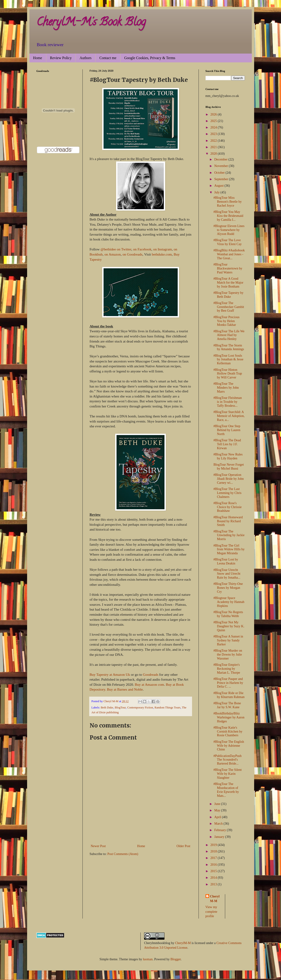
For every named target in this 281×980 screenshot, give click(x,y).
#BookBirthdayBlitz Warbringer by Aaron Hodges (229, 717)
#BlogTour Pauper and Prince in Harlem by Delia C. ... (228, 683)
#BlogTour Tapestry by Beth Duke (228, 295)
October (220, 173)
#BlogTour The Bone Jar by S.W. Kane (227, 705)
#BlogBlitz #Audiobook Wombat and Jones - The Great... (229, 254)
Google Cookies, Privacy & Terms (150, 58)
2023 (214, 134)
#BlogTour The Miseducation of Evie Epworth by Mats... (226, 790)
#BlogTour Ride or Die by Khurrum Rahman (229, 695)
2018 (214, 851)
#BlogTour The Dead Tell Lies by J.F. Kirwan (227, 444)
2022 (214, 141)
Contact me (108, 58)
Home (38, 58)
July (217, 192)
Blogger (176, 959)
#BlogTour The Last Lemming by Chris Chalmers (227, 493)
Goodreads (151, 674)
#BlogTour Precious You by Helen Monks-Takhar (226, 321)
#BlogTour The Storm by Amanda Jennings (229, 347)
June (218, 804)
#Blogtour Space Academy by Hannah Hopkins (229, 602)
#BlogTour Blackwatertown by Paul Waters (228, 268)
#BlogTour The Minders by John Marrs (226, 388)
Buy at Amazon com (149, 684)
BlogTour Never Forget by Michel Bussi (229, 467)
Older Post (183, 846)
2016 (214, 865)
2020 (214, 154)
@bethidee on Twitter (116, 249)
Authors (85, 58)
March (219, 824)
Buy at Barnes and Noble (125, 689)
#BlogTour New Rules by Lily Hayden (228, 456)
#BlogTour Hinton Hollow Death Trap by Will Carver (228, 374)
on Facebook (142, 249)
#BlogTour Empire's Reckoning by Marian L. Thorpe (227, 669)
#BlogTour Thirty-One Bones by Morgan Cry (228, 588)
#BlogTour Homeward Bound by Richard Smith (228, 521)
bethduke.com (162, 254)
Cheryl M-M (215, 899)
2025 (214, 121)
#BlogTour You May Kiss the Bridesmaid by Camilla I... (228, 216)
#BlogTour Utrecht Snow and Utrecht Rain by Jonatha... (227, 574)
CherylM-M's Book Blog (91, 23)
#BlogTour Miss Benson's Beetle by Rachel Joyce (227, 202)
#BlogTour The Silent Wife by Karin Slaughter (227, 774)
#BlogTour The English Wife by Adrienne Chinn (229, 746)
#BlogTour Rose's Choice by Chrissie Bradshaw (227, 507)
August (219, 186)
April (218, 817)
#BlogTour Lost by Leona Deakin (226, 561)
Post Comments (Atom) (123, 854)
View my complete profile (211, 912)
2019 (214, 845)
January (220, 837)
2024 (214, 127)
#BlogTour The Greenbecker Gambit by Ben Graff (229, 307)
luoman (148, 959)
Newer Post (98, 846)
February (221, 830)
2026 (214, 114)
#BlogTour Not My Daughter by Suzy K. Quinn (229, 626)
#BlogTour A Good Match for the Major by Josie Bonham (228, 283)
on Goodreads (133, 254)
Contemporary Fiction (140, 708)
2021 (214, 147)
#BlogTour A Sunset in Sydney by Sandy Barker (228, 640)
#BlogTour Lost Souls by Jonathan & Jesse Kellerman (228, 360)
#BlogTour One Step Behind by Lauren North (227, 430)
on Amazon (113, 254)
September (222, 179)
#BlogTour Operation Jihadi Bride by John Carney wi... (229, 479)
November (222, 166)
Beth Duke (107, 708)
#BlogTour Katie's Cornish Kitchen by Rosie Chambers (228, 732)
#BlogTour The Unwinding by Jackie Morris (229, 535)
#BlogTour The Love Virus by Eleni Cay (227, 242)
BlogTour (120, 708)
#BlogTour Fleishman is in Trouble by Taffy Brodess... (227, 402)
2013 (214, 884)
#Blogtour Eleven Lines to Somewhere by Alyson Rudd (229, 230)
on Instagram (163, 249)
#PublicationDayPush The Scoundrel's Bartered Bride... (227, 760)
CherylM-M (183, 943)
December (221, 159)
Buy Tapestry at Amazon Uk (110, 674)
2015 (214, 871)
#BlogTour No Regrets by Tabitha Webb (228, 614)
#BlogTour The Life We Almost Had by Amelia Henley (229, 335)
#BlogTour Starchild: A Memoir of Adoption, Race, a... (229, 416)
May (218, 810)
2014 (214, 878)
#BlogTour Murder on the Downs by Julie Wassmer (228, 655)
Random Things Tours (167, 708)
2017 (214, 858)
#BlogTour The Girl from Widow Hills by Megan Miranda (229, 549)
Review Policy (61, 58)
